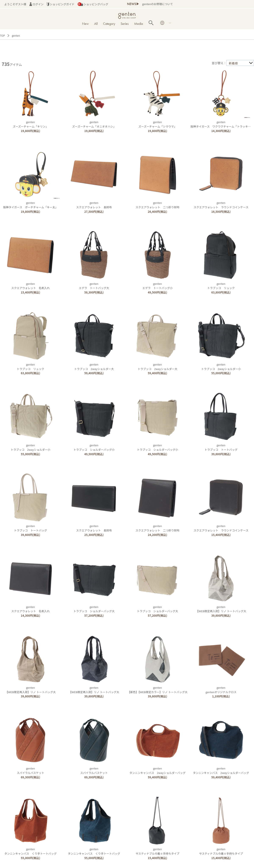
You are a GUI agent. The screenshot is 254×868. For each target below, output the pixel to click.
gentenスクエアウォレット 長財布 (94, 205)
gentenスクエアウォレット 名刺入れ (30, 286)
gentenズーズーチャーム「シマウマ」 (158, 124)
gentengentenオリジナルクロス (221, 690)
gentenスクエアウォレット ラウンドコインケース (221, 205)
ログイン (37, 4)
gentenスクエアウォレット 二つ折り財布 (157, 205)
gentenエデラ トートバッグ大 (94, 286)
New (85, 24)
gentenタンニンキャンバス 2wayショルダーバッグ (157, 771)
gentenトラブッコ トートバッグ (221, 447)
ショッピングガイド (61, 4)
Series (125, 24)
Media (139, 24)
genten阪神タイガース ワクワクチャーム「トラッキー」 (222, 124)
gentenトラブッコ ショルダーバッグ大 (94, 609)
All (96, 24)
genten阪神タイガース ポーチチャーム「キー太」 (31, 205)
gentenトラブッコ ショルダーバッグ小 (94, 447)
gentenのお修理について (157, 4)
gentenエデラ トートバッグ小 (158, 286)
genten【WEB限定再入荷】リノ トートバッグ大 (221, 609)
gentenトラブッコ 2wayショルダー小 (221, 367)
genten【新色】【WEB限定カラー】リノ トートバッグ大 (157, 690)
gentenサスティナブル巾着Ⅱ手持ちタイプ (158, 851)
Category (109, 24)
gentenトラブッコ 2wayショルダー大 (94, 367)
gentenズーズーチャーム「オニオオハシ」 (94, 124)
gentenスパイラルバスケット (30, 771)
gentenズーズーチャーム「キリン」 (30, 124)
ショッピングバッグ (93, 4)
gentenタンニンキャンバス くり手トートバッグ (31, 851)
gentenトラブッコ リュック (221, 286)
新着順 (233, 63)
